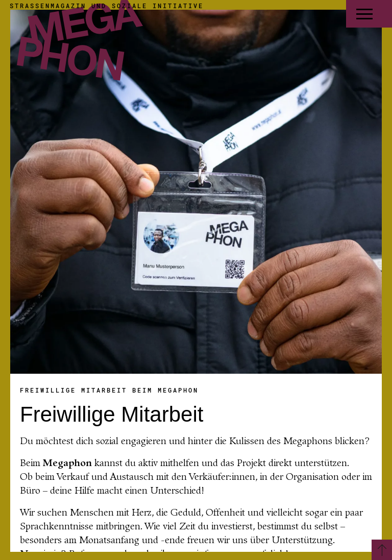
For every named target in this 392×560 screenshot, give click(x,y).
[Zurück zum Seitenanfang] (382, 550)
